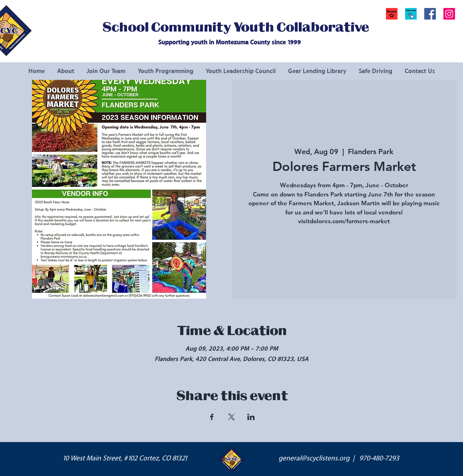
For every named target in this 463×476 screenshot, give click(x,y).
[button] (411, 14)
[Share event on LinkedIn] (251, 417)
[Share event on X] (231, 417)
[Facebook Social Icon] (430, 14)
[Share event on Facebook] (212, 417)
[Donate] (392, 14)
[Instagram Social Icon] (449, 14)
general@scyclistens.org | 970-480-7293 (339, 458)
